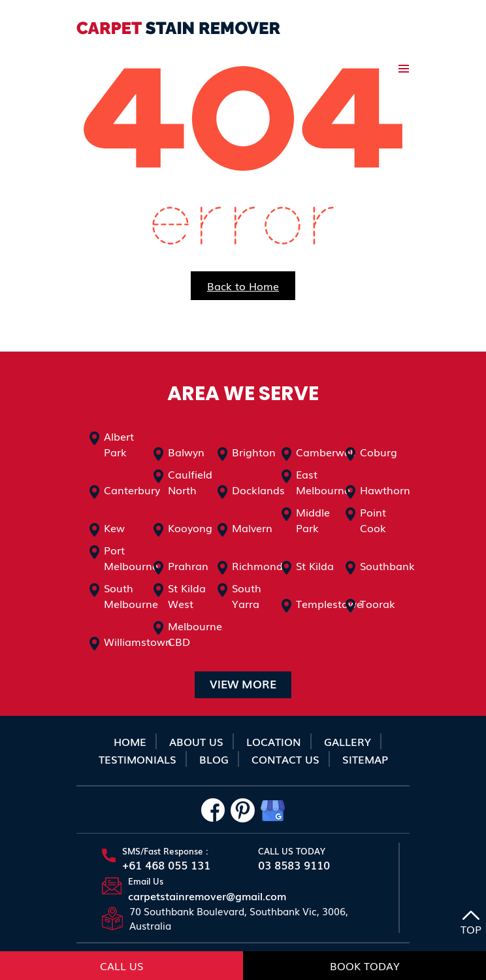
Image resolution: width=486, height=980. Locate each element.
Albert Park (119, 444)
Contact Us (285, 759)
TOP (471, 924)
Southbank (387, 566)
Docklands (258, 490)
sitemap (365, 759)
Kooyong (190, 528)
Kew (114, 528)
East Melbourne (323, 482)
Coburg (379, 452)
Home (130, 741)
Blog (214, 759)
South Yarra (247, 596)
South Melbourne (131, 596)
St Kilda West (187, 596)
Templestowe (329, 603)
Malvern (252, 528)
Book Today (365, 966)
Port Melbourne (131, 558)
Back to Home (243, 286)
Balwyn (186, 452)
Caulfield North (190, 482)
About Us (196, 741)
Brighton (254, 452)
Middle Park (313, 520)
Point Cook (373, 520)
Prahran (188, 566)
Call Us (121, 966)
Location (274, 741)
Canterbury (132, 490)
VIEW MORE (243, 684)
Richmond (257, 566)
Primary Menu (404, 69)
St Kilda (315, 566)
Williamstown (138, 641)
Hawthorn (385, 490)
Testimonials (138, 759)
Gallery (348, 741)
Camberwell (326, 452)
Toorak (378, 603)
